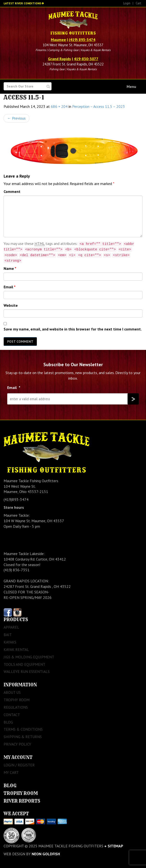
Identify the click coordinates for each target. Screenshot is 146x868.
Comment (12, 191)
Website (11, 305)
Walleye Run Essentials (27, 671)
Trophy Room (17, 700)
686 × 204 (59, 106)
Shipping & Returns (23, 737)
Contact (12, 715)
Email (10, 287)
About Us (12, 692)
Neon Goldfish (46, 854)
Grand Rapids (59, 59)
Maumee (58, 40)
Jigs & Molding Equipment (29, 657)
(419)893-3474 (16, 499)
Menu (131, 87)
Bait (8, 635)
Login (127, 3)
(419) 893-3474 (82, 40)
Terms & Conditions (23, 729)
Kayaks (10, 642)
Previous (16, 118)
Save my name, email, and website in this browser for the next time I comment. (73, 329)
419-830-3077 (86, 59)
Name (10, 268)
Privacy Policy (17, 744)
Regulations (16, 707)
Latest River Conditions (22, 3)
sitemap (115, 846)
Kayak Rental (16, 649)
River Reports (22, 801)
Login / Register (19, 765)
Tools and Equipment (24, 664)
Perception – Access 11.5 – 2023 (99, 106)
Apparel (11, 627)
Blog (8, 722)
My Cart (11, 772)
